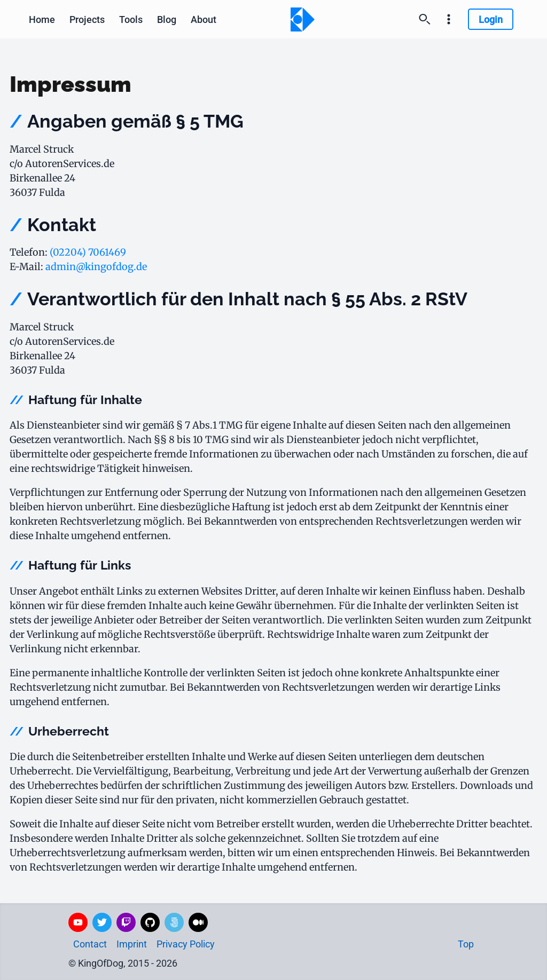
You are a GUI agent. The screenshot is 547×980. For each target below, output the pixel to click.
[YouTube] (78, 922)
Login (491, 19)
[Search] (425, 19)
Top (466, 944)
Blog (167, 19)
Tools (131, 19)
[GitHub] (150, 922)
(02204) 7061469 (88, 252)
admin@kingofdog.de (96, 267)
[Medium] (198, 922)
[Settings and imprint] (449, 19)
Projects (87, 19)
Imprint (132, 944)
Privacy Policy (186, 944)
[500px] (174, 922)
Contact (90, 944)
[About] (204, 19)
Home (42, 19)
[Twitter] (102, 922)
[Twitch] (126, 922)
